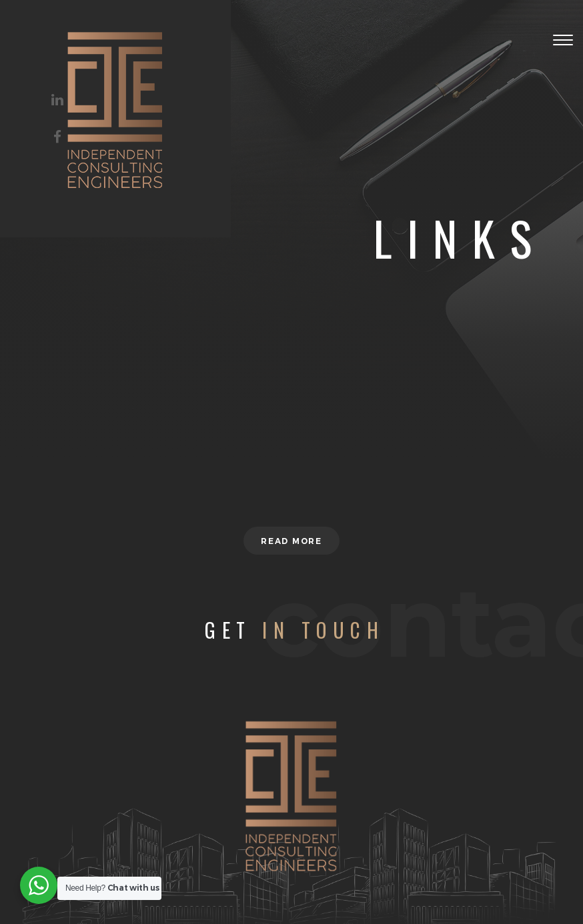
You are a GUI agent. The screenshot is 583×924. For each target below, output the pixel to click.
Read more (291, 541)
